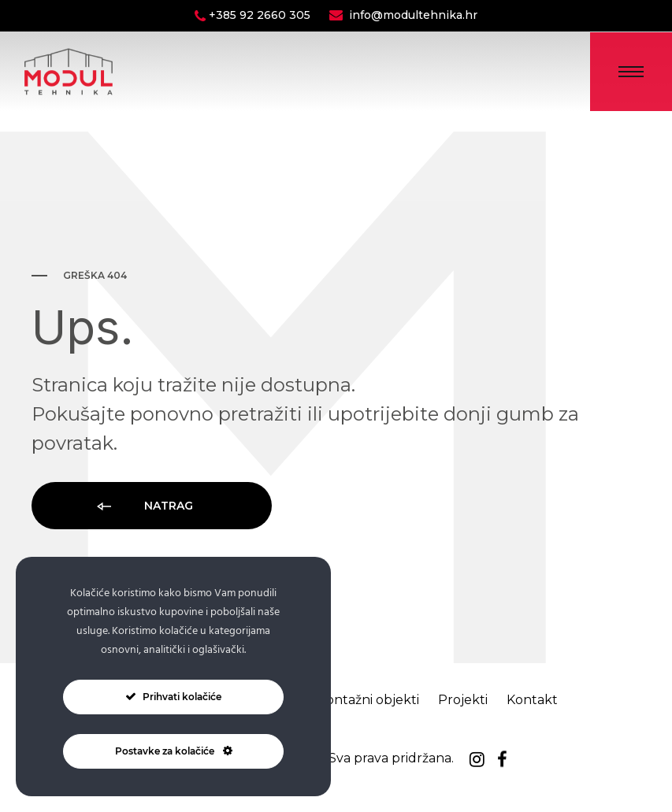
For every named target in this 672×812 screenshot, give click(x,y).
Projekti (463, 700)
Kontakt (532, 700)
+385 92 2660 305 (261, 15)
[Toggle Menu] (631, 72)
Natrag (144, 507)
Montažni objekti (367, 700)
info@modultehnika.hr (413, 15)
